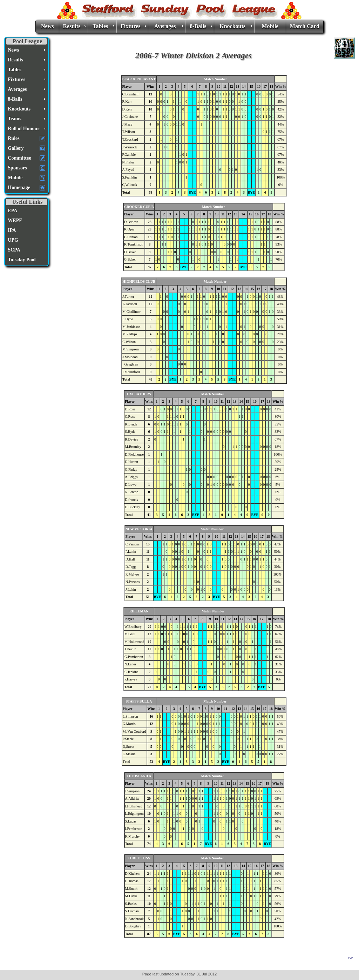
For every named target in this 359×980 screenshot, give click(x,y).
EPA (12, 211)
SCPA (14, 250)
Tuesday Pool (22, 260)
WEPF (15, 220)
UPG (13, 240)
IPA (12, 230)
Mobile (270, 26)
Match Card (305, 26)
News (47, 26)
